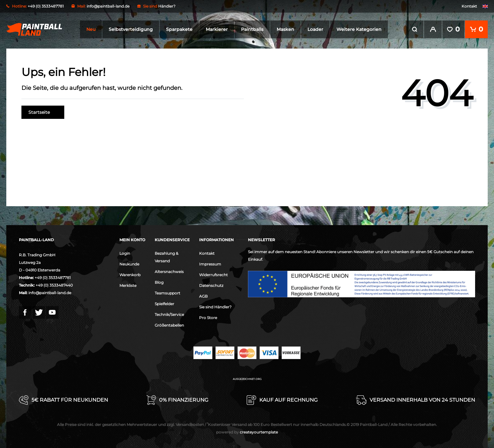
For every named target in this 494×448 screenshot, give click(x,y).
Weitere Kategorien (359, 29)
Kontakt (469, 6)
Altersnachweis (169, 271)
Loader (315, 29)
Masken (285, 29)
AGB (203, 296)
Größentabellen (169, 325)
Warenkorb (130, 274)
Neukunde (129, 263)
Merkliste (128, 285)
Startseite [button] (43, 112)
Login (125, 253)
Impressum (210, 263)
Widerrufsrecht (213, 274)
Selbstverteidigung (131, 29)
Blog (159, 282)
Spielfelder (164, 303)
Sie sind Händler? (215, 306)
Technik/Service (169, 314)
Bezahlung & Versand (167, 256)
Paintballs (252, 29)
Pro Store (208, 317)
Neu (91, 29)
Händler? (167, 6)
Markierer (217, 29)
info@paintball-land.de (108, 6)
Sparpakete (179, 29)
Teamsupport (167, 292)
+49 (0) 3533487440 (54, 285)
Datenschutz (211, 285)
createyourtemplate (247, 431)
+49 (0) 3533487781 (53, 277)
